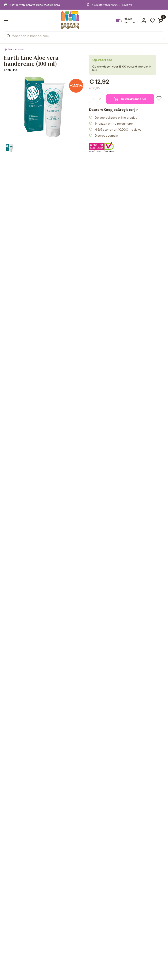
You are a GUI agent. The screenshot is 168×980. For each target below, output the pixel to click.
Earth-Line (11, 70)
